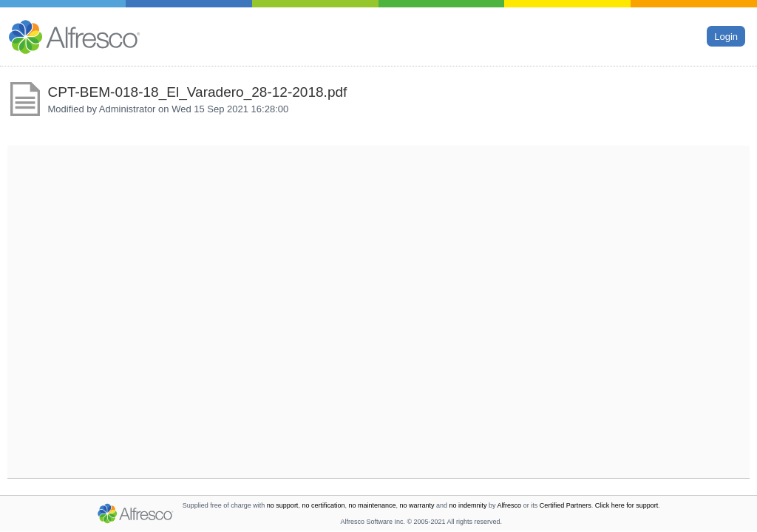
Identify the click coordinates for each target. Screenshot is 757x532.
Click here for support (627, 505)
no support (283, 505)
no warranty (417, 505)
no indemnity (468, 505)
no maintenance (372, 505)
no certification (323, 505)
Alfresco (510, 505)
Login (726, 36)
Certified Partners (566, 505)
